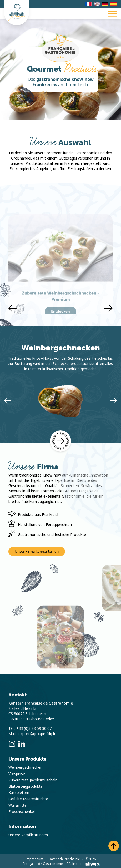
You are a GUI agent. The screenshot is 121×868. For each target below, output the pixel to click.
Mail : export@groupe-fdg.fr (32, 734)
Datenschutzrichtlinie (64, 859)
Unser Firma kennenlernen (37, 551)
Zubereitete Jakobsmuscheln (33, 780)
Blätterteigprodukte (26, 786)
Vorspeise (17, 774)
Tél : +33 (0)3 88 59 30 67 (30, 728)
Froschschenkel (22, 812)
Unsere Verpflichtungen (28, 835)
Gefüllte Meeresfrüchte (28, 799)
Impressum (34, 859)
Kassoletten (19, 793)
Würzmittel (18, 805)
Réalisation (84, 864)
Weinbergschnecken (25, 767)
